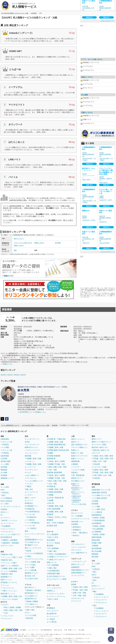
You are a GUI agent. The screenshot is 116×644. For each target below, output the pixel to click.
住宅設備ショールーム (9, 582)
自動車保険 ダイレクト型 (101, 490)
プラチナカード (101, 603)
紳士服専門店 (52, 614)
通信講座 (50, 546)
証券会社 (6, 493)
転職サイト (75, 450)
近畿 (15, 568)
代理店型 (6, 445)
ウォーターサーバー (32, 439)
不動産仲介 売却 (7, 554)
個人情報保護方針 (46, 630)
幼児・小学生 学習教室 (55, 523)
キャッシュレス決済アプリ (10, 534)
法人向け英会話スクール (56, 576)
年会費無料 (6, 526)
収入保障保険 (98, 529)
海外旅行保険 (6, 461)
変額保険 (95, 554)
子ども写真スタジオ (32, 542)
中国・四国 (18, 610)
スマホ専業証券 (6, 498)
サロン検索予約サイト (79, 553)
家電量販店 (51, 608)
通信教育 (50, 514)
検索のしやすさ (39, 243)
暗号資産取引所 (6, 537)
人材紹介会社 (76, 497)
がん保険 (4, 472)
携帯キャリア (97, 439)
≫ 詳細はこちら (7, 364)
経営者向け (77, 527)
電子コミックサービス (33, 548)
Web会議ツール (77, 522)
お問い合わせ (58, 630)
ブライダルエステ (78, 544)
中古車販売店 (30, 509)
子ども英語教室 (52, 534)
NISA (3, 490)
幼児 (50, 537)
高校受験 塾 (51, 459)
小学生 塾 (50, 503)
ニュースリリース (33, 630)
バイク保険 (5, 447)
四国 (95, 461)
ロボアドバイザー (7, 546)
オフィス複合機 (30, 570)
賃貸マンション (6, 580)
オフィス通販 (30, 567)
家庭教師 (50, 520)
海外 (33, 610)
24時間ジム (51, 591)
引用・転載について (70, 630)
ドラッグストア (52, 611)
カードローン (6, 518)
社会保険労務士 (61, 554)
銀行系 (5, 520)
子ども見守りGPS (31, 579)
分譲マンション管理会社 (10, 566)
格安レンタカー (30, 498)
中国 (111, 459)
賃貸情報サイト (6, 577)
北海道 (51, 461)
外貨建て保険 (97, 543)
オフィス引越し (30, 565)
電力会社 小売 (30, 576)
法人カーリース (77, 513)
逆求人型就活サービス (79, 445)
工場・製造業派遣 (78, 475)
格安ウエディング (78, 564)
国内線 (29, 601)
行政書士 (52, 557)
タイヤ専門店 (52, 622)
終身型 (96, 518)
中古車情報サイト (31, 506)
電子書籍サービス (31, 545)
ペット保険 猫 (97, 512)
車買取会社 (29, 503)
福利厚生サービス (31, 573)
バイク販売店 (30, 520)
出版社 (29, 556)
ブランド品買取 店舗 (32, 562)
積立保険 (95, 557)
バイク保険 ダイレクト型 (101, 495)
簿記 (55, 551)
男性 (15, 250)
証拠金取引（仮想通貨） (11, 543)
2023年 (10, 375)
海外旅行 (38, 590)
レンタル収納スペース (35, 481)
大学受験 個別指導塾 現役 (56, 445)
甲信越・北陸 (60, 464)
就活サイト (75, 442)
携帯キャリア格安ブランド (101, 442)
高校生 (51, 517)
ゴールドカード (8, 532)
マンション (6, 557)
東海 (10, 568)
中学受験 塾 (51, 486)
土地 (20, 557)
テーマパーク (76, 601)
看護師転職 (75, 461)
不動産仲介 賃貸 (7, 574)
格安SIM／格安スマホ (100, 447)
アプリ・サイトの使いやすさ (23, 243)
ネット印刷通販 (77, 516)
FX (2, 515)
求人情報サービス (78, 481)
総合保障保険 (97, 548)
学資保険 (4, 475)
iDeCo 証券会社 (6, 501)
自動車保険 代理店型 (99, 493)
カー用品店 (51, 619)
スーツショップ (52, 616)
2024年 (3, 375)
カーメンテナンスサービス (35, 534)
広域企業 (97, 464)
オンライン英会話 (53, 543)
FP (49, 548)
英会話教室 (51, 540)
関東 (86, 587)
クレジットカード (7, 523)
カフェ (27, 537)
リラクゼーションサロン (56, 594)
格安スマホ (105, 450)
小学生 (64, 517)
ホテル (27, 613)
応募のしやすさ (19, 245)
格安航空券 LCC (31, 599)
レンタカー (29, 495)
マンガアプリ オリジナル (34, 559)
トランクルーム (30, 478)
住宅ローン (5, 512)
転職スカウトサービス (79, 456)
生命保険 (4, 467)
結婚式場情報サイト (79, 573)
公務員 (51, 560)
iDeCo (94, 575)
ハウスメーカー (8, 616)
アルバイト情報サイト (79, 447)
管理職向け (77, 530)
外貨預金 (4, 509)
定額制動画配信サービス (34, 540)
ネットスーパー (30, 467)
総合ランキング (19, 239)
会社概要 (23, 630)
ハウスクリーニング (32, 450)
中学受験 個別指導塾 (54, 492)
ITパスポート (60, 560)
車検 (26, 531)
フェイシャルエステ (79, 547)
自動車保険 (5, 439)
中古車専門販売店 (33, 512)
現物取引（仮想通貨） (10, 540)
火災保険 (4, 459)
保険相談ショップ (7, 478)
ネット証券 (5, 487)
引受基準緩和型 (99, 520)
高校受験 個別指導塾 (54, 472)
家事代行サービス (31, 447)
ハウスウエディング (79, 562)
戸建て (15, 557)
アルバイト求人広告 (79, 504)
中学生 (57, 517)
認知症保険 (96, 540)
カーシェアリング (31, 492)
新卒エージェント (78, 493)
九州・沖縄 (52, 470)
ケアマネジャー (62, 557)
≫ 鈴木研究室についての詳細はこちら (32, 412)
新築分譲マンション (8, 594)
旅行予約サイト (30, 587)
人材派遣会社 (76, 501)
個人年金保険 (97, 551)
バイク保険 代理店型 (99, 498)
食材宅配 (28, 456)
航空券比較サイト (31, 593)
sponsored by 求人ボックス (108, 21)
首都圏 (5, 568)
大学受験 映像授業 (54, 456)
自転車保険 (5, 456)
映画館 (74, 584)
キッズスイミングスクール (56, 596)
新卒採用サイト (77, 489)
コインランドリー (31, 453)
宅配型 (29, 486)
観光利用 (30, 618)
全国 (84, 596)
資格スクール (52, 562)
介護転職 (75, 464)
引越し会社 (29, 489)
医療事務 (55, 548)
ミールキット (30, 461)
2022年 (17, 375)
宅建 (50, 551)
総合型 (29, 551)
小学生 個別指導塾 (54, 509)
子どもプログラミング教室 (57, 579)
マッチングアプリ (78, 575)
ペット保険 (5, 464)
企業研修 (75, 524)
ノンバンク (13, 520)
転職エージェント (78, 459)
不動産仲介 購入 (7, 560)
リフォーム (5, 585)
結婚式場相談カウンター (80, 570)
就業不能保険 (97, 537)
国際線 (35, 601)
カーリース (29, 500)
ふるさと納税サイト (32, 475)
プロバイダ (96, 453)
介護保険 (95, 546)
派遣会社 (75, 472)
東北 (6, 607)
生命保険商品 (97, 523)
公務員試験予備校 (53, 573)
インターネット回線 (99, 467)
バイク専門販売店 (33, 523)
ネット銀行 (5, 504)
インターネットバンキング (10, 506)
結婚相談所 (75, 567)
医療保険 (4, 470)
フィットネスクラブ (54, 588)
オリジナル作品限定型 (35, 553)
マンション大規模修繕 (9, 571)
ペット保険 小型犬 (98, 509)
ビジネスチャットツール (80, 519)
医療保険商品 (97, 515)
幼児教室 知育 (52, 526)
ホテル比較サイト (31, 596)
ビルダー (6, 605)
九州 (20, 568)
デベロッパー (7, 619)
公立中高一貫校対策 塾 (55, 498)
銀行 (4, 495)
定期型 (102, 518)
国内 (28, 610)
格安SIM (96, 450)
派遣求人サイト (77, 478)
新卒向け (76, 535)
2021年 (23, 375)
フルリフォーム (8, 588)
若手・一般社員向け (80, 533)
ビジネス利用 (31, 615)
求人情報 (58, 243)
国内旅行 (30, 590)
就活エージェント (78, 439)
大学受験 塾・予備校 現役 (56, 439)
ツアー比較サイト (31, 604)
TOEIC (51, 554)
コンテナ (30, 484)
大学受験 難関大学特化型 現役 (58, 450)
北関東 (12, 607)
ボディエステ (76, 550)
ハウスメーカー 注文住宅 (9, 599)
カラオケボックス (78, 598)
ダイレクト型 (7, 442)
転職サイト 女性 (77, 453)
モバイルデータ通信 (99, 445)
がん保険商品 (97, 532)
